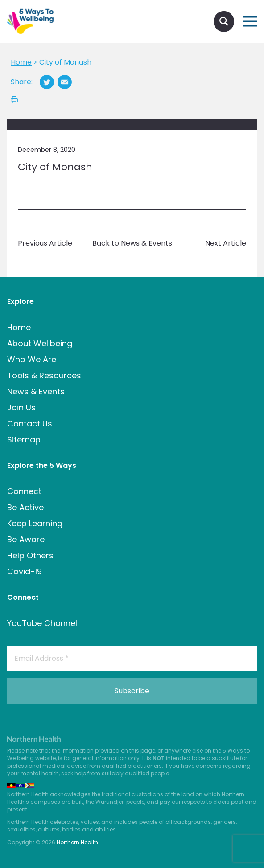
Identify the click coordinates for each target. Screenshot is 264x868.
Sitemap (24, 440)
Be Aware (26, 539)
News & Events (36, 391)
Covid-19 (25, 571)
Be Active (25, 507)
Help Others (30, 555)
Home (19, 327)
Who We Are (32, 359)
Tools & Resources (44, 375)
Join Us (21, 407)
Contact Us (30, 424)
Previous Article (45, 243)
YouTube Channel (42, 623)
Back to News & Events (132, 243)
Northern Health (77, 842)
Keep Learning (35, 523)
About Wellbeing (40, 343)
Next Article (226, 243)
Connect (24, 491)
